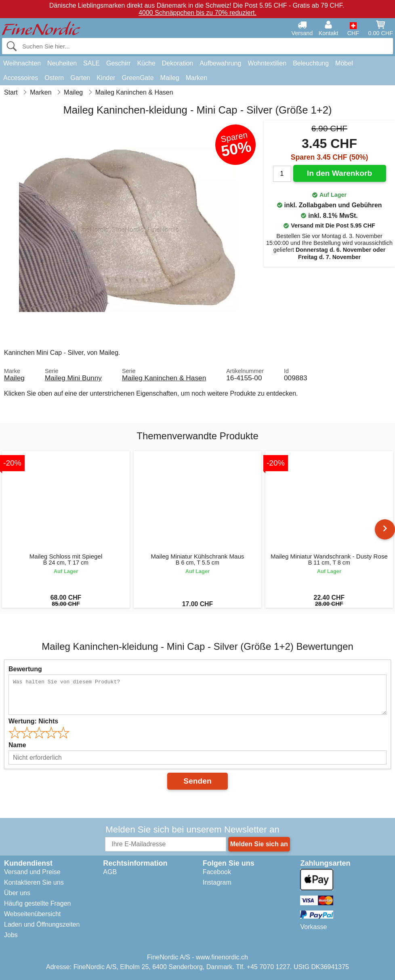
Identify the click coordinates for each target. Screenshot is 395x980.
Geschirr (118, 63)
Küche (146, 63)
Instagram (217, 882)
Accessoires (21, 78)
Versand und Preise (32, 872)
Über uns (17, 893)
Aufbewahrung (220, 63)
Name (17, 745)
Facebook (217, 872)
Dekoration (178, 63)
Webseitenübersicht (32, 914)
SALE (91, 63)
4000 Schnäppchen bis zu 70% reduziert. (197, 13)
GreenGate (138, 78)
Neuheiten (62, 63)
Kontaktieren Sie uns (34, 882)
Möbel (344, 63)
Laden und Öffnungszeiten (42, 924)
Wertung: (33, 721)
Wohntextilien (267, 63)
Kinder (106, 78)
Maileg (170, 78)
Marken (196, 78)
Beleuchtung (311, 63)
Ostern (54, 78)
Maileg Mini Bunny (73, 378)
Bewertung (25, 669)
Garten (80, 78)
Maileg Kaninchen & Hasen (164, 378)
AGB (110, 872)
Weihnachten (22, 63)
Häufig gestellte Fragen (37, 903)
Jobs (11, 935)
